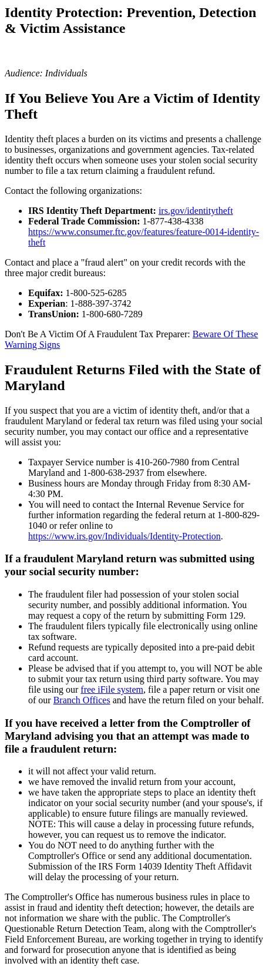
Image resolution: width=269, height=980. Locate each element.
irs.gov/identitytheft (196, 211)
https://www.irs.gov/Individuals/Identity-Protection (125, 536)
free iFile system (112, 689)
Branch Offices (82, 700)
